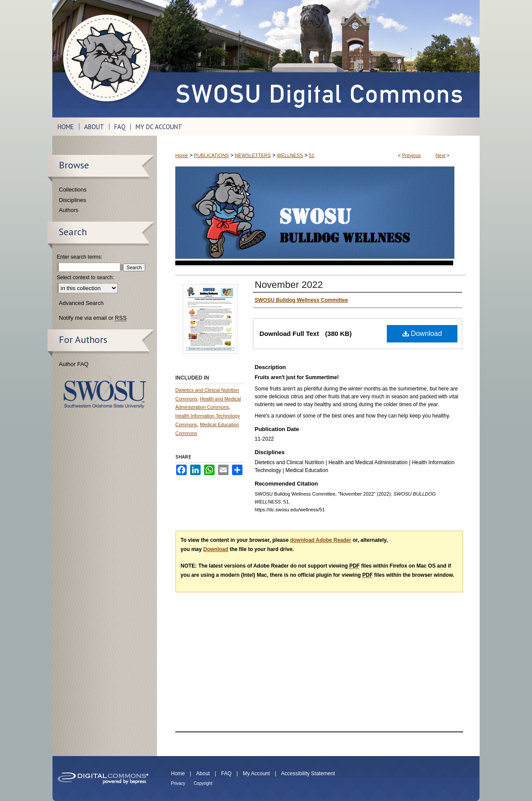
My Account (256, 774)
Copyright (203, 783)
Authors (69, 210)
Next (441, 155)
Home (182, 155)
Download (422, 334)
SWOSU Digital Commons (318, 59)
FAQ (226, 774)
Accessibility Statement (308, 774)
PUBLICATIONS (211, 155)
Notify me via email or (93, 318)
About (203, 774)
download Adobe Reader (321, 540)
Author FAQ (74, 364)
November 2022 (289, 285)
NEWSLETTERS (253, 155)
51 (311, 155)
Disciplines (72, 200)
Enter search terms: (80, 257)
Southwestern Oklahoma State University (105, 392)
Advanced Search (81, 303)
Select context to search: (85, 277)
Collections (73, 190)
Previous (411, 155)
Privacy (178, 783)
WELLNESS (290, 155)
